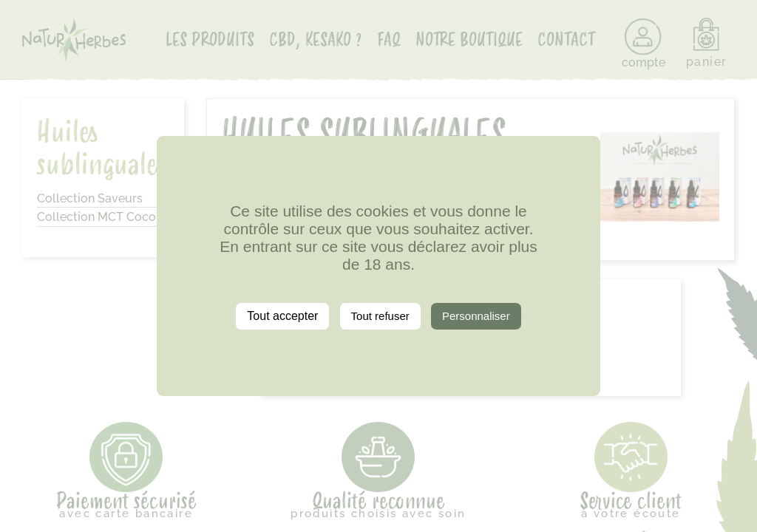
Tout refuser (380, 316)
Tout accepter (282, 316)
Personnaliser (476, 316)
